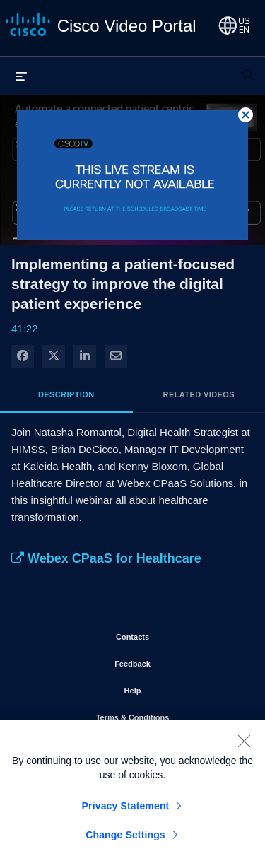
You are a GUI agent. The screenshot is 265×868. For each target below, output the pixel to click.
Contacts (173, 634)
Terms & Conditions (170, 715)
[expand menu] (21, 76)
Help (173, 688)
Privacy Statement (126, 807)
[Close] (244, 742)
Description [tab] (66, 394)
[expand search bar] (248, 69)
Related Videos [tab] (199, 394)
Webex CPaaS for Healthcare (106, 558)
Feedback (173, 661)
